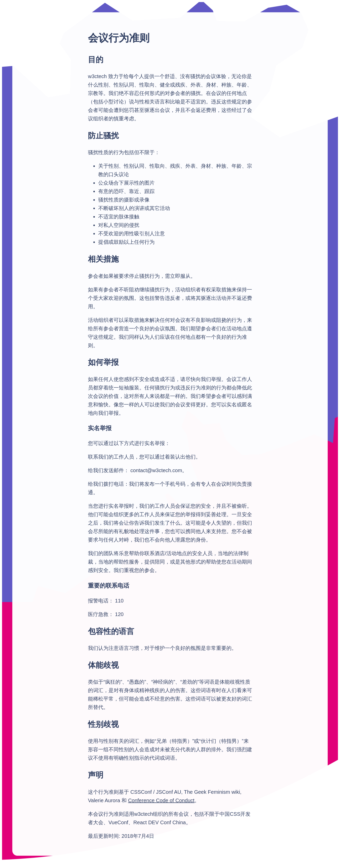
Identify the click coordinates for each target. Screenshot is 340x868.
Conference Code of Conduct (161, 800)
